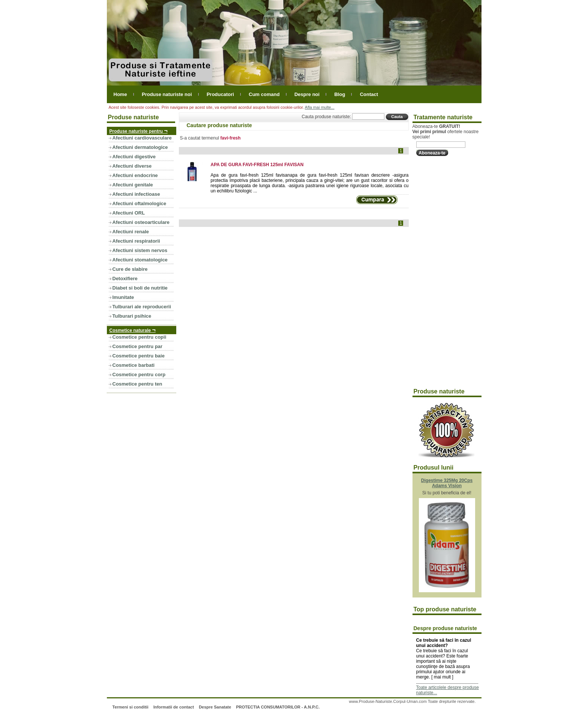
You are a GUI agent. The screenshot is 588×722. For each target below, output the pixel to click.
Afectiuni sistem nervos (140, 250)
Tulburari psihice (132, 316)
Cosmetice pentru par (138, 346)
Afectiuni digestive (134, 157)
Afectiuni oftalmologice (139, 203)
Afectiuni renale (131, 232)
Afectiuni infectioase (136, 194)
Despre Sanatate (215, 707)
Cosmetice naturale (133, 330)
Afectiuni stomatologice (140, 260)
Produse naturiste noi (167, 94)
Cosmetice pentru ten (137, 384)
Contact (369, 94)
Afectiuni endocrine (135, 175)
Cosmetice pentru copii (139, 337)
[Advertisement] (442, 272)
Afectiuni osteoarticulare (141, 222)
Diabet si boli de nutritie (140, 288)
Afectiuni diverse (132, 166)
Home (120, 94)
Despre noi (307, 94)
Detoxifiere (125, 278)
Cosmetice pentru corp (139, 375)
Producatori (220, 94)
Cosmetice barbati (134, 365)
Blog (340, 94)
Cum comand (264, 94)
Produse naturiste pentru (139, 131)
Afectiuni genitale (133, 185)
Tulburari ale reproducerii (142, 307)
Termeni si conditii (130, 707)
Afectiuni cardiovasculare (142, 138)
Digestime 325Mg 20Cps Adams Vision (447, 483)
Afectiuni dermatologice (140, 147)
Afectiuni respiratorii (136, 241)
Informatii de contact (174, 707)
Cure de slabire (130, 269)
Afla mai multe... (320, 107)
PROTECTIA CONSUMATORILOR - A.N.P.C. (278, 707)
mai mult (442, 677)
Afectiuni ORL (129, 213)
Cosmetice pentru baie (139, 356)
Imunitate (123, 297)
